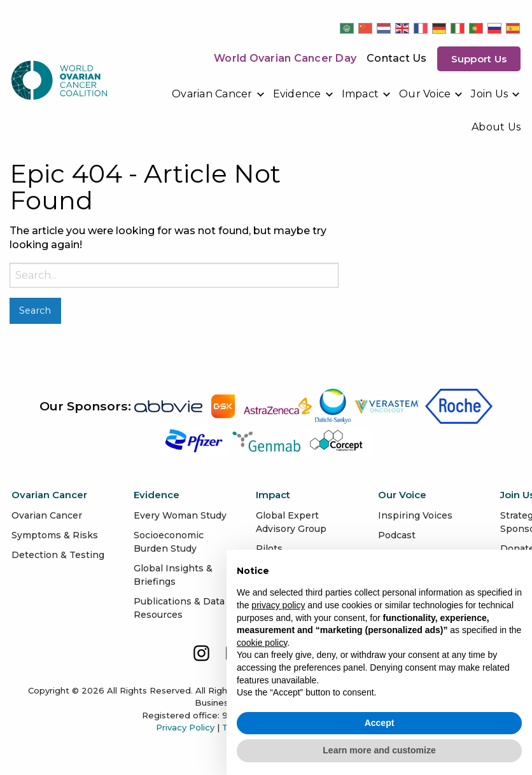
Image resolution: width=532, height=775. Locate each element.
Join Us (489, 94)
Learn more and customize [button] (379, 750)
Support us (479, 59)
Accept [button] (380, 723)
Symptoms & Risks (55, 535)
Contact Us (397, 58)
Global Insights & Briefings (173, 575)
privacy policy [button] (278, 605)
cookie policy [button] (262, 643)
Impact (360, 94)
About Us (496, 127)
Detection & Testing (58, 555)
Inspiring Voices (415, 515)
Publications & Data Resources (179, 608)
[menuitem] (219, 94)
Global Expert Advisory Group (291, 522)
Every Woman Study (180, 515)
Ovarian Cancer (212, 94)
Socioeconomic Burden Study (169, 542)
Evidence (297, 94)
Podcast (397, 535)
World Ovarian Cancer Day (285, 58)
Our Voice (425, 94)
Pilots (269, 548)
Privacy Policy (185, 727)
